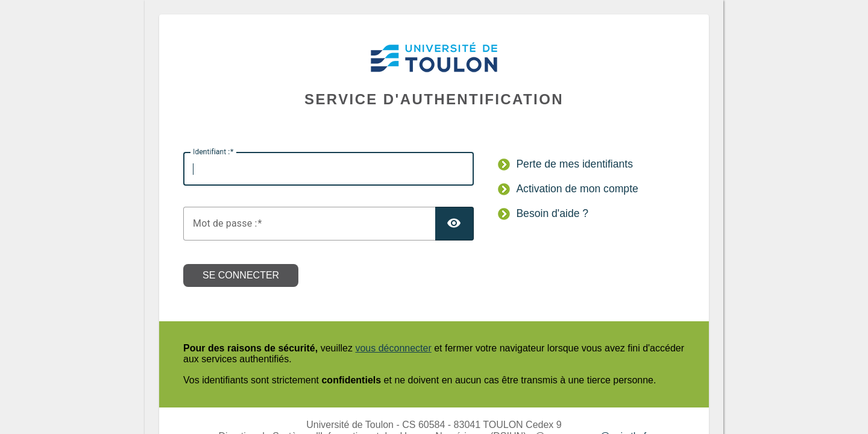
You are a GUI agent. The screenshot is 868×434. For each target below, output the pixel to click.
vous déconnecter (393, 348)
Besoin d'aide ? (552, 213)
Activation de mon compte (577, 189)
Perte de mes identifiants (574, 164)
